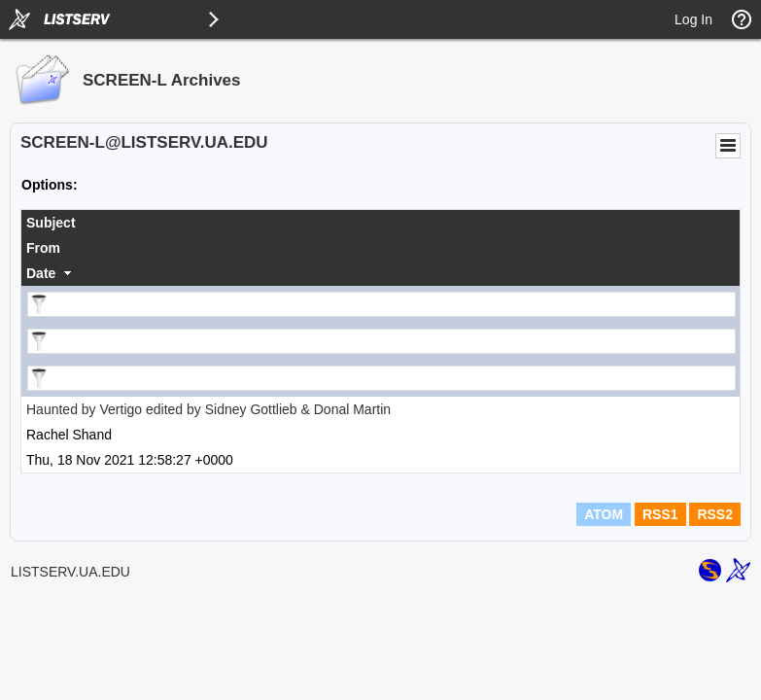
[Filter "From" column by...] (381, 341)
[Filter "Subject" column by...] (381, 304)
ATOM (604, 514)
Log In (693, 19)
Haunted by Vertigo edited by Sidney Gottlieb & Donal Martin (208, 409)
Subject (51, 223)
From (43, 248)
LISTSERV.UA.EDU (70, 572)
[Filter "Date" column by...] (381, 378)
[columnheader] (380, 223)
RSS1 (660, 514)
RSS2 (715, 514)
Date (41, 273)
